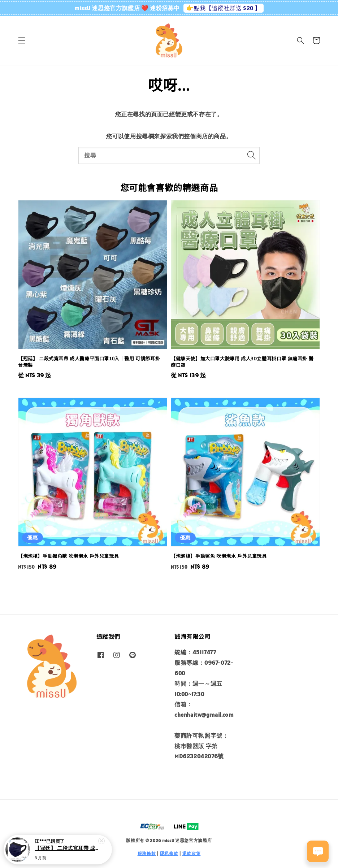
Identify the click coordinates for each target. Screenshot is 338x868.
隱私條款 (169, 853)
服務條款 (147, 853)
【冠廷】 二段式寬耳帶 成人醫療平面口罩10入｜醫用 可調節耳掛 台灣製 (66, 850)
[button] (22, 40)
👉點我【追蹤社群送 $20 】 (224, 8)
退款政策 (192, 853)
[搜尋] (251, 155)
